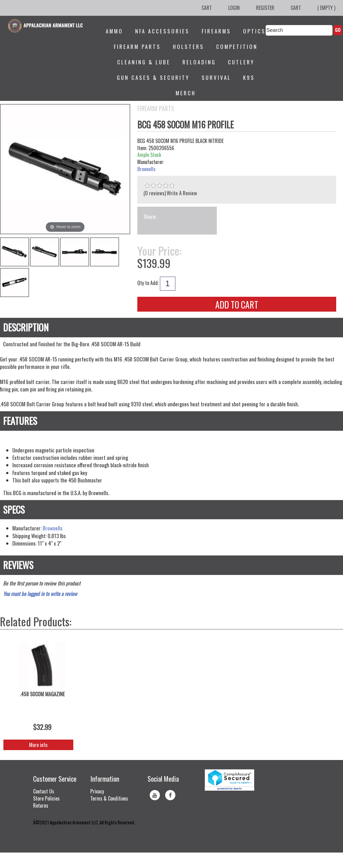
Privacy (97, 791)
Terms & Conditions (109, 798)
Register (265, 8)
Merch (186, 93)
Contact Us (44, 791)
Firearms (216, 31)
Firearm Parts (137, 47)
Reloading (199, 62)
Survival (216, 78)
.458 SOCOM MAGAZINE (42, 694)
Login (234, 8)
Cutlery (241, 62)
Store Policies (46, 798)
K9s (249, 78)
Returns (41, 805)
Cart (207, 8)
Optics (254, 31)
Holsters (189, 47)
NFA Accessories (162, 31)
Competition (237, 47)
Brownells (146, 169)
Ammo (114, 31)
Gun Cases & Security (153, 78)
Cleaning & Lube (144, 62)
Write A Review (182, 193)
